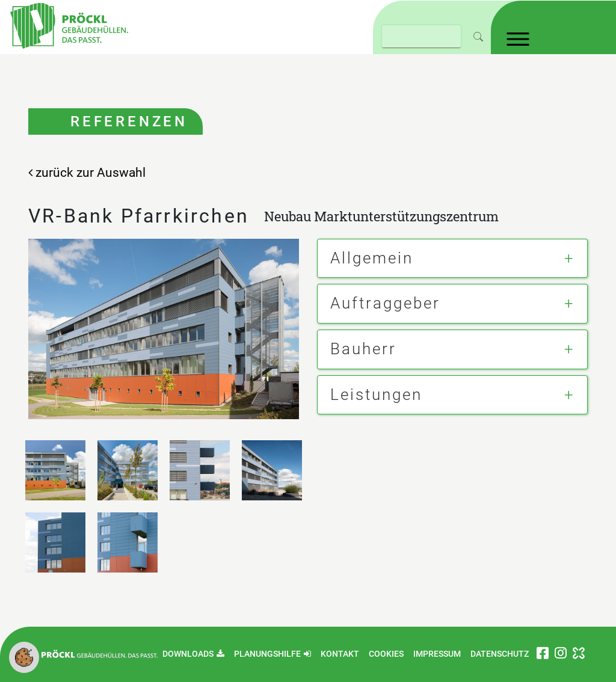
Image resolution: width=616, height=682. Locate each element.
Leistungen (376, 395)
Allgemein (372, 258)
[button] (24, 656)
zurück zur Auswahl (87, 173)
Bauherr (363, 349)
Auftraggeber (385, 303)
